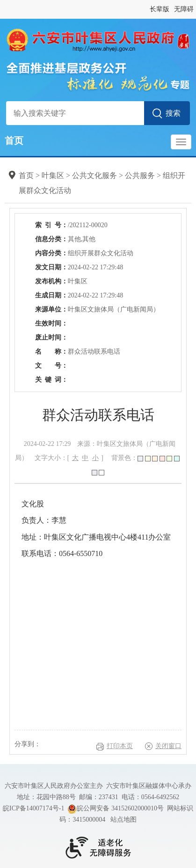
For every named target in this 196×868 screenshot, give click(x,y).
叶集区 (53, 175)
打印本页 (120, 746)
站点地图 (123, 820)
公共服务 (140, 175)
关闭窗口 (168, 746)
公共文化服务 (94, 175)
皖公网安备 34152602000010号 (116, 809)
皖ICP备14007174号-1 (33, 808)
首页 (14, 141)
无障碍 (184, 9)
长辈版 (160, 9)
